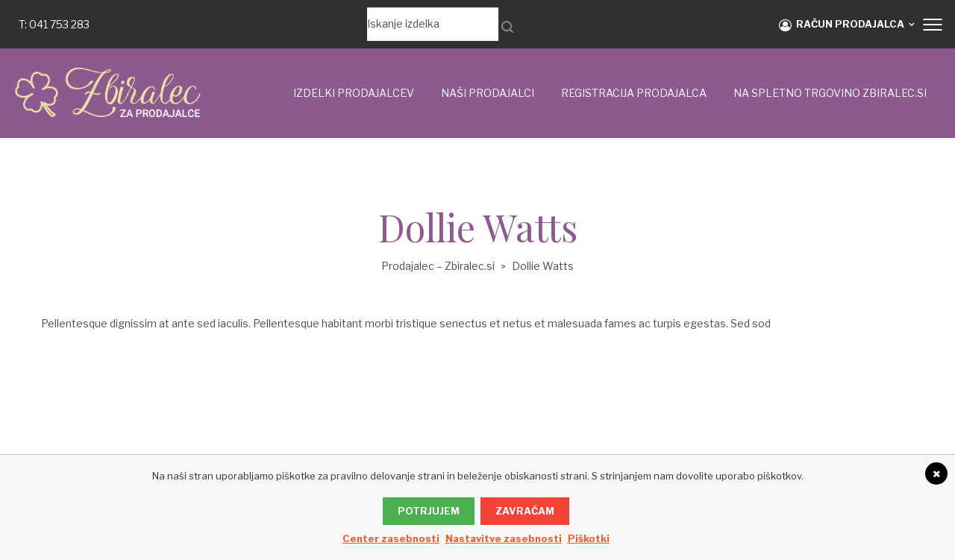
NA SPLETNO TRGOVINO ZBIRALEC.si (830, 93)
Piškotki (589, 538)
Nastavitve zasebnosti (504, 538)
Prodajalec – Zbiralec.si (438, 266)
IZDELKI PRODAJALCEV (354, 93)
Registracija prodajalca (634, 93)
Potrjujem (429, 511)
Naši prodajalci (488, 93)
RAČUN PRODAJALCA (842, 24)
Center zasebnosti (391, 538)
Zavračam (525, 511)
